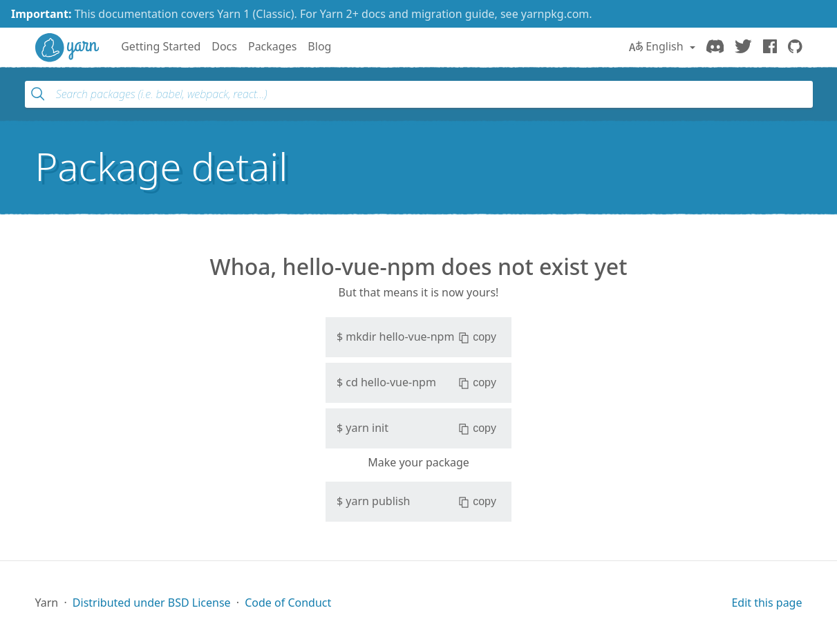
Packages (272, 46)
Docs (224, 46)
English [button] (658, 46)
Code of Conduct (288, 603)
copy (477, 337)
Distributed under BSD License (152, 603)
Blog (319, 46)
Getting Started (161, 46)
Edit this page (767, 603)
